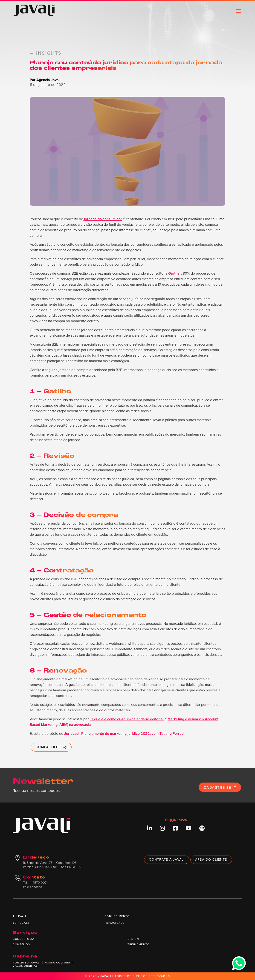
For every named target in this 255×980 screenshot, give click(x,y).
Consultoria (23, 939)
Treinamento (139, 944)
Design (133, 939)
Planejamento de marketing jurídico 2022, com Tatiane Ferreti (132, 734)
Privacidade (114, 923)
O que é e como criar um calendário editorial (127, 719)
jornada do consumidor (103, 219)
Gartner (175, 273)
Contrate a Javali (167, 860)
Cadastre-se (220, 787)
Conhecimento (117, 916)
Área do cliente (211, 860)
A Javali (19, 916)
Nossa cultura (58, 963)
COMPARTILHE (51, 747)
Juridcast (72, 734)
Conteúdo (21, 944)
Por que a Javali (27, 963)
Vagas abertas (25, 966)
